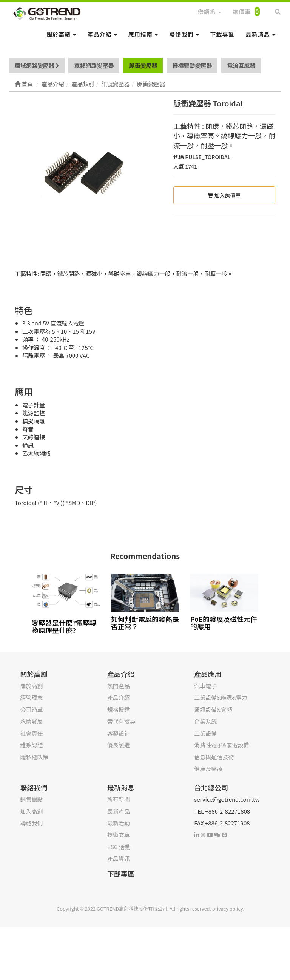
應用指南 (143, 34)
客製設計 (119, 733)
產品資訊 (119, 858)
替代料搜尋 (121, 721)
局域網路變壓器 (37, 65)
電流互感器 (241, 65)
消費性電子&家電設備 (221, 745)
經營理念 (31, 697)
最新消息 (261, 34)
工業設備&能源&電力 (221, 697)
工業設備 (205, 733)
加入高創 (31, 811)
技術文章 (119, 835)
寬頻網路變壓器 (94, 65)
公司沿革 (31, 709)
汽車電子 (205, 686)
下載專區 (222, 34)
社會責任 (31, 733)
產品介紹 (102, 34)
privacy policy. (228, 909)
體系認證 (31, 745)
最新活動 (119, 823)
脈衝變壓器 (143, 65)
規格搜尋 (119, 709)
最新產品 (119, 811)
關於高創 (61, 34)
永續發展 (31, 721)
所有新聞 (119, 799)
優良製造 (119, 745)
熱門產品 (119, 686)
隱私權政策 (34, 757)
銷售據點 (31, 799)
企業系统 (205, 721)
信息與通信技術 (214, 757)
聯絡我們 (184, 34)
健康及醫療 (208, 769)
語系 (210, 12)
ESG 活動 (119, 847)
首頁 (24, 84)
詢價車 (246, 12)
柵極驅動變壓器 (192, 65)
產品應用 (208, 674)
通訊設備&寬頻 (213, 709)
